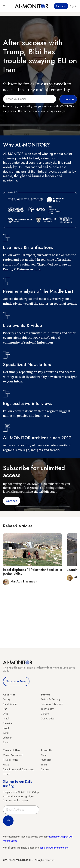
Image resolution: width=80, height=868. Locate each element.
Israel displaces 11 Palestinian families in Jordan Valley (32, 572)
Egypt (6, 728)
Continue (12, 501)
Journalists (46, 760)
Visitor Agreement (13, 755)
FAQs (6, 765)
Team (44, 765)
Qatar (6, 733)
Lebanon (8, 738)
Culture (45, 714)
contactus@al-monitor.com (54, 848)
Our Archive (48, 718)
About (44, 755)
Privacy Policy (11, 760)
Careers (45, 769)
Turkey (7, 699)
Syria (6, 742)
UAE (5, 714)
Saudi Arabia (10, 704)
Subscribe (61, 6)
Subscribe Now (16, 681)
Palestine (8, 723)
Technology (47, 709)
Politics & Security (51, 699)
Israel (6, 718)
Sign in (73, 6)
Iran (5, 709)
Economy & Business (52, 704)
